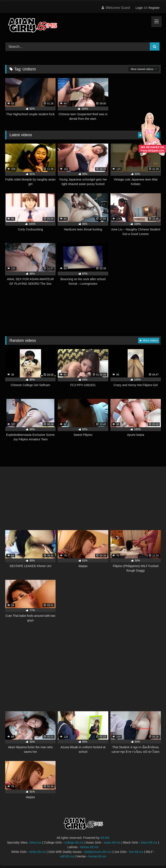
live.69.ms (136, 852)
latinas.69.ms (89, 847)
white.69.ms (38, 852)
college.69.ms (74, 842)
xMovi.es (35, 842)
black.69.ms (149, 842)
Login (139, 8)
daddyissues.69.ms (98, 852)
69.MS (105, 838)
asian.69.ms (112, 842)
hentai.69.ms (97, 856)
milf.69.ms (67, 856)
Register (154, 8)
